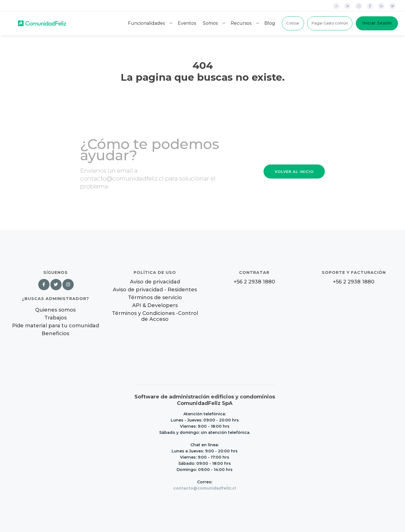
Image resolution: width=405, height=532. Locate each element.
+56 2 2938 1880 (254, 282)
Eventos (187, 23)
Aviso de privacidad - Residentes (155, 290)
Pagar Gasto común (330, 23)
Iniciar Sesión (377, 23)
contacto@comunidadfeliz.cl (205, 488)
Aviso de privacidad (155, 282)
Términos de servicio (155, 298)
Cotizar (293, 23)
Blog (270, 23)
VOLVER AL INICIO (294, 172)
